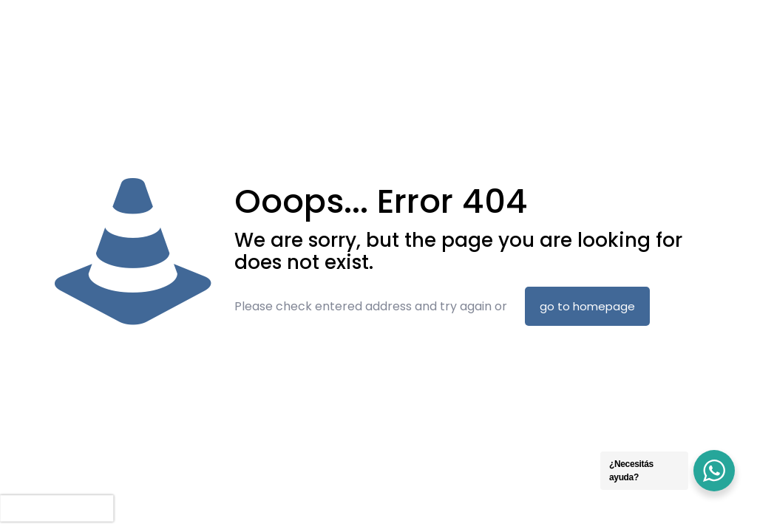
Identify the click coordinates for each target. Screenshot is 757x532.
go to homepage (587, 306)
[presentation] (57, 508)
